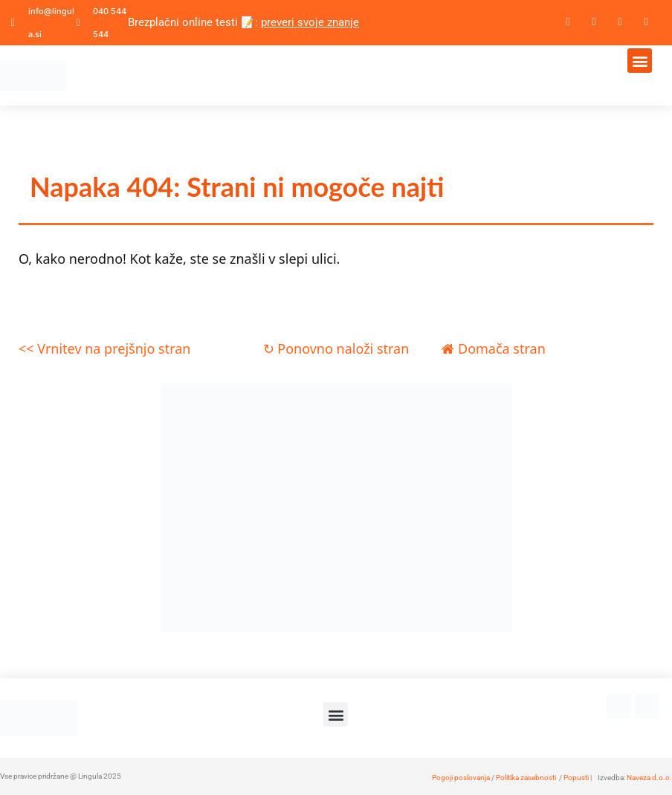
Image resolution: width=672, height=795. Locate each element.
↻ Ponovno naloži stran (336, 348)
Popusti (576, 778)
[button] (640, 61)
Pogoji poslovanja (461, 778)
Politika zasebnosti (526, 778)
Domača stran (493, 348)
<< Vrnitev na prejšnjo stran (104, 348)
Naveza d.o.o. (649, 778)
